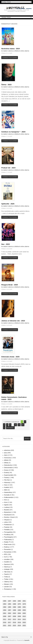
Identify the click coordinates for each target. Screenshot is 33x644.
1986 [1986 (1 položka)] (14, 607)
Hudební (7, 487)
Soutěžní (7, 562)
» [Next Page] (4, 428)
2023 (10, 85)
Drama (6, 470)
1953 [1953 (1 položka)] (5, 604)
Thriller (6, 579)
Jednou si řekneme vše (11, 321)
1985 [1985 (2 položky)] (9, 607)
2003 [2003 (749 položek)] (14, 613)
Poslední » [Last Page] (10, 428)
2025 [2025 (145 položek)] (24, 626)
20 (19, 425)
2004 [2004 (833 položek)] (19, 613)
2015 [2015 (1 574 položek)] (24, 619)
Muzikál (6, 510)
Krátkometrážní (9, 497)
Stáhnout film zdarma (10, 58)
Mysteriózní (8, 512)
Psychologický (8, 537)
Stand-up (7, 567)
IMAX (6, 490)
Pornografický (8, 532)
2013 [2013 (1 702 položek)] (14, 619)
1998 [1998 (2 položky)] (14, 610)
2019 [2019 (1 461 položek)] (19, 622)
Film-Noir (7, 480)
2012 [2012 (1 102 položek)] (9, 619)
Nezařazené (8, 515)
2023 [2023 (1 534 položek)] (14, 626)
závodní (7, 587)
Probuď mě (6, 168)
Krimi (6, 502)
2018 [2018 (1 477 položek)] (14, 622)
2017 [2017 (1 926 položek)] (9, 622)
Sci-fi (6, 557)
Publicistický (8, 540)
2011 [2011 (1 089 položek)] (5, 619)
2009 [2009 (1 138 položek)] (19, 616)
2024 (18, 49)
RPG (6, 554)
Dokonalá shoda (8, 357)
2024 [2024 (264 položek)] (19, 626)
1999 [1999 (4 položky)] (19, 610)
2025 (12, 204)
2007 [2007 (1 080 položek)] (9, 616)
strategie (7, 569)
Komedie (7, 495)
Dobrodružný (8, 465)
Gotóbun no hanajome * (11, 132)
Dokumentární (8, 468)
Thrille (6, 577)
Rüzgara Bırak (8, 285)
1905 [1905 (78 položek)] (5, 601)
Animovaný (8, 458)
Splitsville (6, 204)
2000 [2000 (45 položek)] (24, 610)
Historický (7, 483)
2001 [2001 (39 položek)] (5, 613)
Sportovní (7, 564)
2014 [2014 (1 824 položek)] (19, 619)
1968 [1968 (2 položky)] (14, 604)
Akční (6, 455)
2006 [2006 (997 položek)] (5, 616)
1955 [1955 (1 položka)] (9, 604)
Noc (4, 244)
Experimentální (9, 475)
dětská (6, 460)
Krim (6, 500)
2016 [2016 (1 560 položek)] (5, 622)
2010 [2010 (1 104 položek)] (24, 616)
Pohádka (7, 530)
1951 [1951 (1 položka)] (24, 601)
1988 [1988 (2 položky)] (19, 607)
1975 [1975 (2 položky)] (19, 604)
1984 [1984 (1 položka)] (5, 607)
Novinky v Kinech (9, 517)
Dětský (6, 463)
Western (7, 584)
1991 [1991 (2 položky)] (24, 607)
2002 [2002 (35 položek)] (9, 613)
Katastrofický (8, 492)
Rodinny (7, 547)
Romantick (7, 549)
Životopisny (8, 589)
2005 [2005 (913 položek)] (24, 613)
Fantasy (7, 478)
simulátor (7, 559)
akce (6, 453)
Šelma (5, 85)
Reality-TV (7, 542)
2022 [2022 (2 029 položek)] (9, 626)
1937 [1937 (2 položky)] (9, 601)
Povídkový (7, 535)
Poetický (7, 527)
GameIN (27, 640)
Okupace (7, 520)
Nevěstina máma (9, 49)
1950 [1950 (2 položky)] (19, 601)
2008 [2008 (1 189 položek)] (14, 616)
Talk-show (7, 572)
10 (15, 425)
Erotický (7, 473)
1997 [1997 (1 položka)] (9, 610)
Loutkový (7, 507)
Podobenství (8, 525)
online (6, 522)
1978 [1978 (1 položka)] (24, 604)
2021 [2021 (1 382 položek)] (5, 626)
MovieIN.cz (16, 8)
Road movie (8, 544)
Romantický (8, 552)
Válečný (7, 582)
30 (23, 425)
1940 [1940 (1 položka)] (14, 601)
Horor (6, 485)
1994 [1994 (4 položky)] (5, 610)
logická (6, 505)
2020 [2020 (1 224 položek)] (24, 622)
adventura (7, 450)
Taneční (7, 574)
